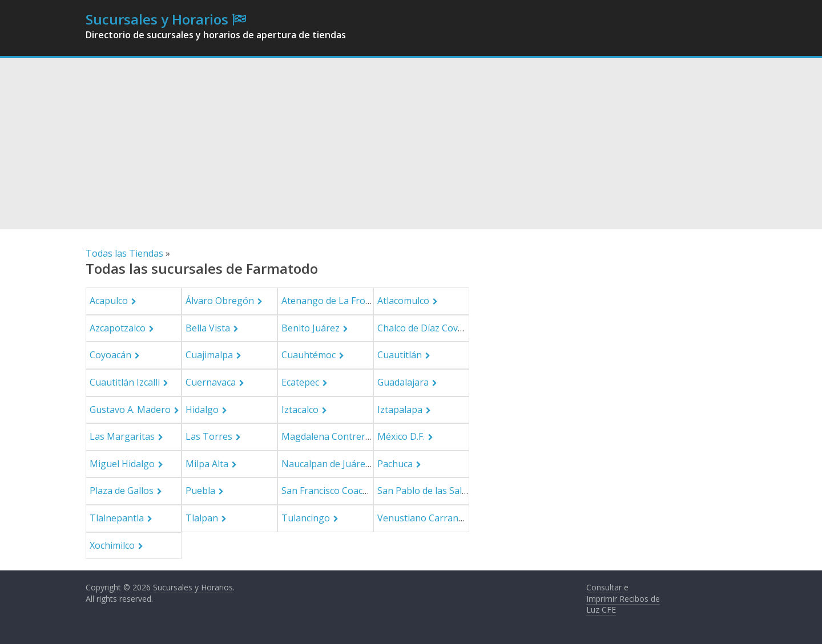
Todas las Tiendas (124, 253)
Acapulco (109, 301)
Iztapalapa (400, 410)
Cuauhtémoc (309, 355)
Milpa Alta (207, 464)
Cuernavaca (211, 382)
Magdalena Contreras (328, 436)
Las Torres (209, 436)
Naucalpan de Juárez (326, 464)
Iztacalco (300, 410)
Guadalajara (403, 382)
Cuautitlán (400, 355)
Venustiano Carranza (423, 518)
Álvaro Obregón (220, 301)
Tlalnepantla (117, 518)
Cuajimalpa (209, 355)
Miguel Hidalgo (122, 464)
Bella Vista (208, 328)
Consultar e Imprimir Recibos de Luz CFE (623, 598)
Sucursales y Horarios (157, 19)
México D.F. (401, 436)
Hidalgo (202, 410)
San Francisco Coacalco (331, 491)
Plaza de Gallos (122, 491)
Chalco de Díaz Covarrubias (436, 328)
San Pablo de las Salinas (428, 491)
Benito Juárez (311, 328)
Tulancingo (306, 518)
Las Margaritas (122, 436)
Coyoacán (110, 355)
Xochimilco (112, 545)
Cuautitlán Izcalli (125, 382)
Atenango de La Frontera (335, 301)
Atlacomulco (403, 301)
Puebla (200, 491)
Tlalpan (202, 518)
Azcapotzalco (118, 328)
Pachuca (395, 464)
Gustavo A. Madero (130, 410)
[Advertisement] (411, 144)
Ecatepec (300, 382)
